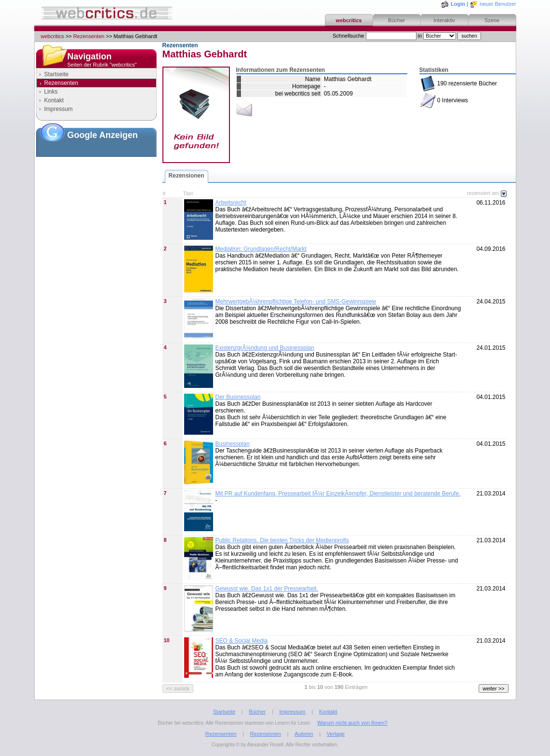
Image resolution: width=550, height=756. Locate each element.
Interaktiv (444, 20)
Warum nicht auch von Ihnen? (352, 723)
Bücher (396, 20)
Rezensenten (89, 36)
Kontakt (54, 100)
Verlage (336, 734)
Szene (492, 20)
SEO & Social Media (242, 641)
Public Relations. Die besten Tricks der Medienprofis (282, 540)
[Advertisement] (96, 202)
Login (458, 4)
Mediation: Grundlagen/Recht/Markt (261, 249)
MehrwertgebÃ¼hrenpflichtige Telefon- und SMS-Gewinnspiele (296, 302)
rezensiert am (487, 193)
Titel (188, 193)
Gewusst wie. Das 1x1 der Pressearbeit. (267, 589)
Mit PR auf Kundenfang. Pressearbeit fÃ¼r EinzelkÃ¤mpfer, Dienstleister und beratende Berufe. (338, 494)
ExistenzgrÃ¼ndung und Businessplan (265, 348)
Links (51, 92)
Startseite (57, 74)
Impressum (59, 109)
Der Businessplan (238, 397)
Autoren (304, 734)
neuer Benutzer (498, 4)
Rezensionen (187, 176)
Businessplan (233, 444)
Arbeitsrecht (231, 203)
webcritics (349, 20)
